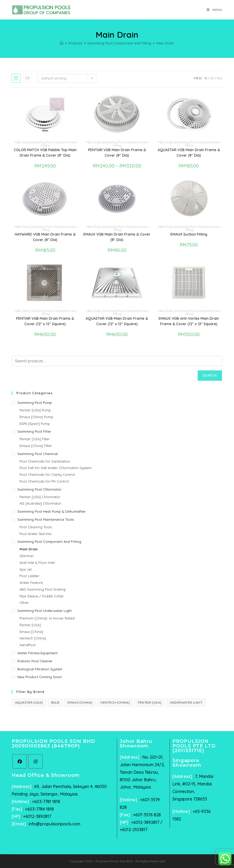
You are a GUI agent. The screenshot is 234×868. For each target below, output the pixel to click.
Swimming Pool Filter (34, 431)
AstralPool (28, 645)
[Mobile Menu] (215, 10)
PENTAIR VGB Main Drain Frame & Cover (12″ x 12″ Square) (45, 321)
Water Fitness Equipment (38, 653)
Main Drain (165, 43)
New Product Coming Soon (40, 677)
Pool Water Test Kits (35, 534)
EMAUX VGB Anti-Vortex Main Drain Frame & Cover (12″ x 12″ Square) (189, 321)
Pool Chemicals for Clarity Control (47, 475)
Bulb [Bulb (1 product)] (55, 702)
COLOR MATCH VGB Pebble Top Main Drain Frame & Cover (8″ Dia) (45, 153)
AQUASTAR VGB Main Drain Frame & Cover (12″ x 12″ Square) (117, 321)
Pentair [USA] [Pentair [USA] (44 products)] (150, 702)
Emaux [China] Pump (36, 417)
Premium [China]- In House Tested (47, 618)
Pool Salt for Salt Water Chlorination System (56, 468)
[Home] (62, 43)
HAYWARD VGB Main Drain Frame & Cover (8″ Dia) (45, 237)
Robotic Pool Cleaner (35, 661)
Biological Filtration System (40, 669)
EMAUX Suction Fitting (189, 234)
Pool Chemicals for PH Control (44, 481)
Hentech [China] (33, 638)
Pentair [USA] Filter (35, 439)
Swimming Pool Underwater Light (45, 611)
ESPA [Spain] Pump (35, 424)
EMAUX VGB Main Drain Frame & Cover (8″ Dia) (117, 237)
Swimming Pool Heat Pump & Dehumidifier (52, 511)
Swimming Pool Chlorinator (39, 489)
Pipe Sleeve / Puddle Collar (42, 596)
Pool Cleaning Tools (36, 527)
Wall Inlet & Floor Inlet (37, 563)
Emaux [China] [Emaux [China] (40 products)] (80, 702)
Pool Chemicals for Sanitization (45, 461)
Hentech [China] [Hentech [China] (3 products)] (115, 702)
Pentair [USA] (30, 625)
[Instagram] (35, 761)
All (220, 78)
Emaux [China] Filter (36, 446)
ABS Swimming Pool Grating (42, 589)
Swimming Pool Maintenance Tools (46, 519)
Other (24, 603)
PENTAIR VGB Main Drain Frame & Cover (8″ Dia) (117, 153)
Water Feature (31, 583)
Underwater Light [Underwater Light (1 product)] (186, 702)
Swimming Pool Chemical (38, 454)
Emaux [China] (31, 632)
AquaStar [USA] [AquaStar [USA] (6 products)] (29, 702)
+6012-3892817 (37, 816)
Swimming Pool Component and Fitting (53, 144)
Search (210, 375)
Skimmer (27, 556)
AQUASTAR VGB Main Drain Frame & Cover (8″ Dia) (189, 153)
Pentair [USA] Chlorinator (40, 497)
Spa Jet (26, 569)
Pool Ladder (29, 576)
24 (212, 78)
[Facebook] (20, 761)
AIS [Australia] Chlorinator (40, 503)
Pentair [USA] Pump (35, 410)
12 (206, 78)
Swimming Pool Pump (35, 403)
